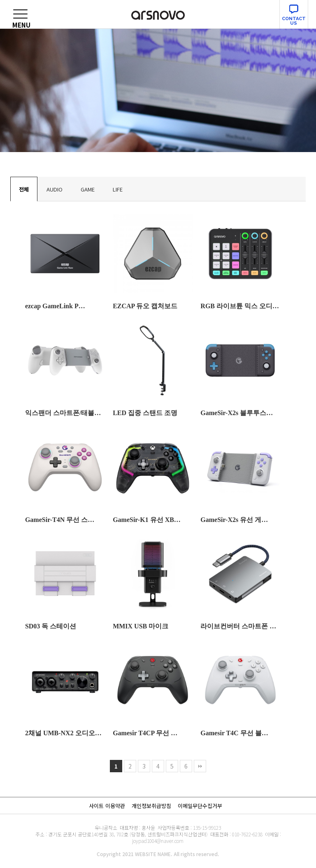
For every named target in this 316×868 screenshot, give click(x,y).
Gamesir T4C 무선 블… (234, 733)
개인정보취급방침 (151, 806)
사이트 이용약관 (107, 806)
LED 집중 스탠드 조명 (145, 413)
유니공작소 (106, 828)
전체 (24, 189)
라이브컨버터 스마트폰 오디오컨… (240, 626)
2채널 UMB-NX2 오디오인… (65, 733)
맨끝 (200, 766)
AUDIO (55, 189)
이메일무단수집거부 (200, 806)
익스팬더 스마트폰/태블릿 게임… (65, 413)
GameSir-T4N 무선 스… (60, 520)
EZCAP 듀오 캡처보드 (145, 306)
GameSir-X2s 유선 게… (234, 520)
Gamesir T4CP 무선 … (145, 733)
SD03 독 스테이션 (51, 626)
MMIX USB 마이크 (141, 626)
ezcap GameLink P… (55, 306)
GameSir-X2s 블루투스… (237, 413)
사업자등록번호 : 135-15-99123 (189, 828)
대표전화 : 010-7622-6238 (236, 834)
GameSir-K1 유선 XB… (147, 520)
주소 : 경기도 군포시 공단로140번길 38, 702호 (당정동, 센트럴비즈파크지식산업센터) (122, 834)
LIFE (118, 189)
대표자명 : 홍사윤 (137, 828)
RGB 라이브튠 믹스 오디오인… (240, 306)
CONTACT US (294, 21)
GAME (88, 189)
